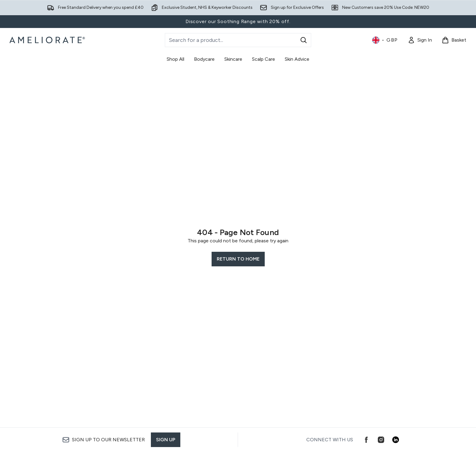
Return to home (238, 259)
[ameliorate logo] (48, 40)
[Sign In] (420, 40)
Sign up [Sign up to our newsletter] (166, 440)
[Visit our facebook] (366, 440)
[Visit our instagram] (381, 440)
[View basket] (454, 40)
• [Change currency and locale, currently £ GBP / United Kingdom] (385, 40)
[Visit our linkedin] (396, 440)
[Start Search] (304, 40)
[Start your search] (238, 40)
